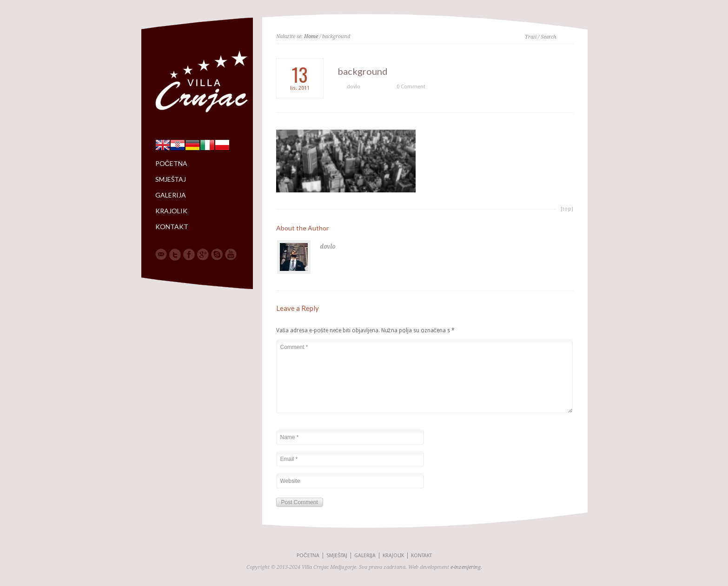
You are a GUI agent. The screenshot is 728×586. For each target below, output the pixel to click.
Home (311, 36)
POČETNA (171, 164)
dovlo (354, 87)
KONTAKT (172, 227)
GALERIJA (171, 195)
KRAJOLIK (171, 211)
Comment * (424, 376)
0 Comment (411, 87)
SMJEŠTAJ (171, 179)
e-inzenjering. (466, 567)
